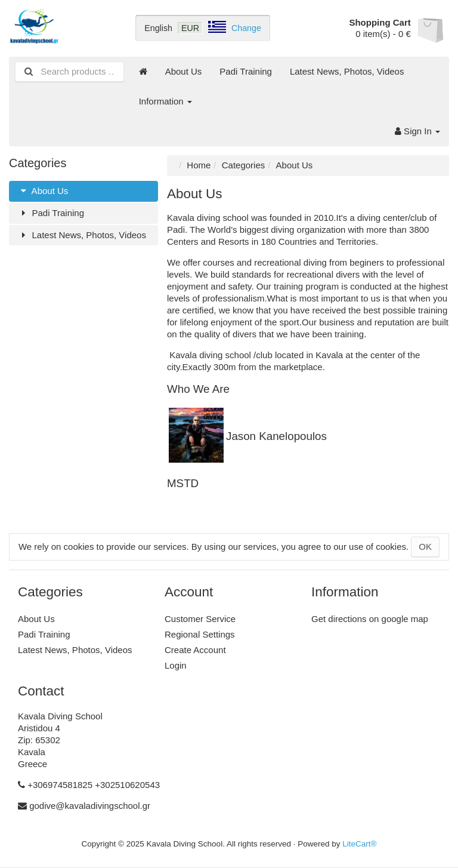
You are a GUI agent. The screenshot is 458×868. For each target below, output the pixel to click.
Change (246, 28)
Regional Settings (200, 634)
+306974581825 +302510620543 (94, 785)
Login (176, 665)
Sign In (417, 131)
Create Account (195, 650)
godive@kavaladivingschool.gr (90, 806)
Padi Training (246, 71)
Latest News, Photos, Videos (347, 71)
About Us (184, 71)
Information (165, 101)
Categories (244, 165)
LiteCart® (359, 844)
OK (425, 547)
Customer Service (200, 619)
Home (199, 165)
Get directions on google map (370, 619)
